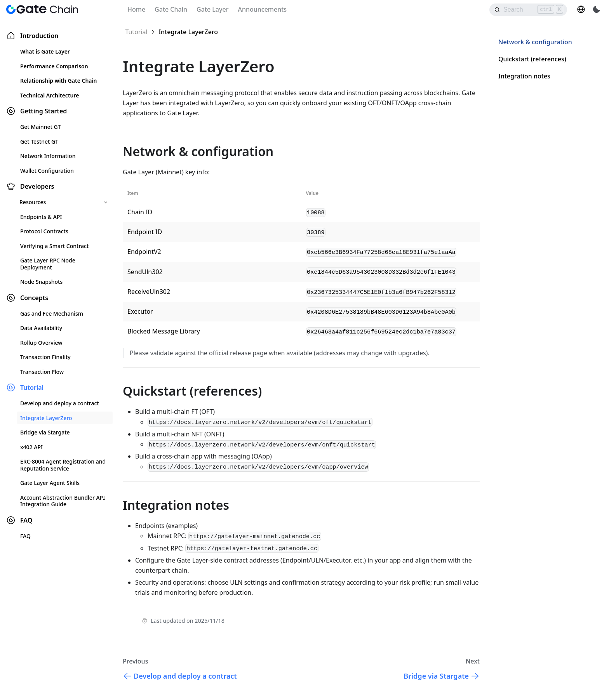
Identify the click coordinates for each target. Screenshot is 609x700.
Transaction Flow (42, 372)
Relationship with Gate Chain (58, 81)
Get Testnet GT (39, 142)
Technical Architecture (50, 95)
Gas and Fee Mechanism (52, 314)
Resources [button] (33, 202)
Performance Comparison (54, 66)
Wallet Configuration (47, 171)
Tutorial (32, 387)
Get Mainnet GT (41, 127)
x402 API (31, 447)
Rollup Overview (41, 343)
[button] (581, 9)
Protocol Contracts (44, 231)
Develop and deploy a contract (60, 403)
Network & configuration (535, 42)
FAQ (26, 520)
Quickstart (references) (532, 59)
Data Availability (41, 328)
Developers (37, 186)
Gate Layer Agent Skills (50, 483)
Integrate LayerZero (46, 418)
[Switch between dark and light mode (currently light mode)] (597, 9)
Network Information (48, 156)
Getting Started (43, 111)
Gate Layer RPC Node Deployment (48, 264)
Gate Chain (171, 9)
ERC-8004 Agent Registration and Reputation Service (63, 465)
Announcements (262, 9)
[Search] (528, 10)
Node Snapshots (41, 282)
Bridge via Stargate (45, 432)
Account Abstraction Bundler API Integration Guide (63, 501)
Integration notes (524, 76)
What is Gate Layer (45, 51)
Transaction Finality (45, 357)
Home (136, 9)
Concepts (34, 298)
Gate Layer (212, 9)
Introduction (39, 36)
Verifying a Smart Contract (54, 246)
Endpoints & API (41, 217)
